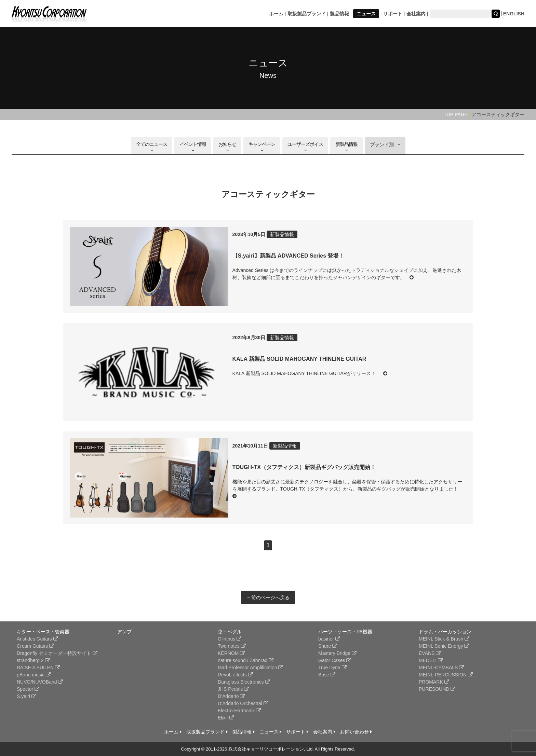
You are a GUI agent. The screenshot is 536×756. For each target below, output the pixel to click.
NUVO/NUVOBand (40, 682)
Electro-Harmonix (239, 711)
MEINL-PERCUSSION (446, 675)
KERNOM (231, 653)
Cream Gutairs (35, 646)
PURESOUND (437, 689)
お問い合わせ (356, 732)
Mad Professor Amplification (250, 668)
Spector (28, 689)
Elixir (226, 718)
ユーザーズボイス (305, 147)
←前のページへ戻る (268, 597)
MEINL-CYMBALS (441, 668)
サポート (393, 14)
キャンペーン (262, 147)
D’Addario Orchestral (243, 703)
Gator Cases (335, 660)
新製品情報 (346, 147)
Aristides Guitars (37, 639)
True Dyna (332, 668)
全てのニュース (152, 147)
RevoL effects (235, 675)
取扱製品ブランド (307, 14)
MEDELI (431, 660)
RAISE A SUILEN (38, 668)
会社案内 (416, 14)
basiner (329, 639)
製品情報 (339, 14)
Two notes (232, 646)
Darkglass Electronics (244, 682)
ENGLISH (514, 14)
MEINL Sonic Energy (444, 646)
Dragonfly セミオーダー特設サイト (57, 653)
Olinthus (230, 639)
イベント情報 (193, 147)
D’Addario (231, 696)
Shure (328, 646)
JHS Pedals (233, 689)
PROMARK (434, 682)
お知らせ (227, 147)
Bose (327, 675)
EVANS (430, 653)
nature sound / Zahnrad (246, 660)
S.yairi (26, 696)
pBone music (34, 675)
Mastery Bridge (337, 653)
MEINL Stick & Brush (444, 639)
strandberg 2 (33, 660)
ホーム (276, 14)
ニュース (366, 14)
